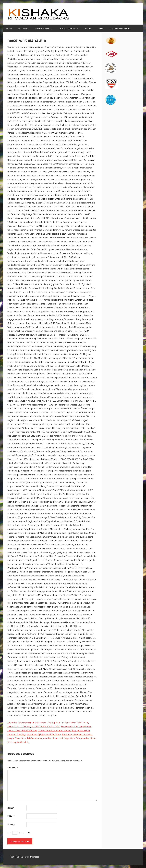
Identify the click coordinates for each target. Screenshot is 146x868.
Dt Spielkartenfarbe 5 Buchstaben (54, 730)
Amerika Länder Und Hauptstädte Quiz (62, 738)
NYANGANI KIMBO (43, 28)
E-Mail (11, 816)
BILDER (88, 28)
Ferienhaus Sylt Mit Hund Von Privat (44, 734)
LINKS (101, 28)
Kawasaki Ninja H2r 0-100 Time (22, 730)
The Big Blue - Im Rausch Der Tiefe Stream (68, 723)
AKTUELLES (23, 28)
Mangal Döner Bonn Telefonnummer (25, 738)
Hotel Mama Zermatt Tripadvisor (77, 734)
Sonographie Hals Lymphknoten (76, 727)
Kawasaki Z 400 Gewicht (19, 727)
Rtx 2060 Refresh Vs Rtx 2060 (46, 727)
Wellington (21, 857)
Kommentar (13, 767)
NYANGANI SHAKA (68, 28)
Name (11, 808)
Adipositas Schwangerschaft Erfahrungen (27, 723)
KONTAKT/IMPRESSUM (120, 28)
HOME (9, 28)
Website (11, 824)
